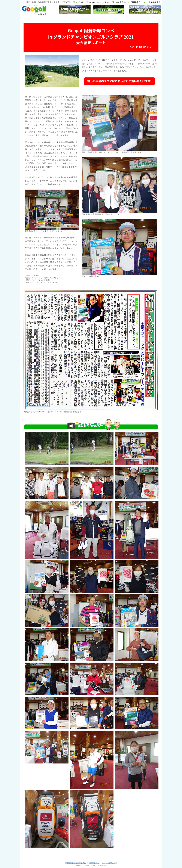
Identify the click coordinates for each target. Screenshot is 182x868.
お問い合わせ (94, 863)
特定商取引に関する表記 (76, 863)
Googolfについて (109, 863)
